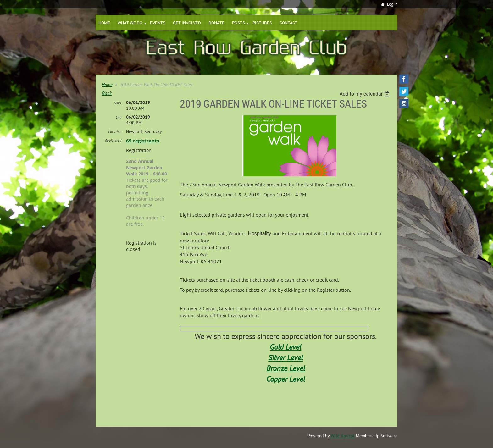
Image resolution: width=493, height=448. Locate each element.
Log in (392, 4)
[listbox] (365, 94)
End (119, 117)
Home (107, 85)
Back (107, 93)
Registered (113, 140)
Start (118, 103)
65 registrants (143, 141)
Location (115, 132)
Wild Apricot (343, 436)
